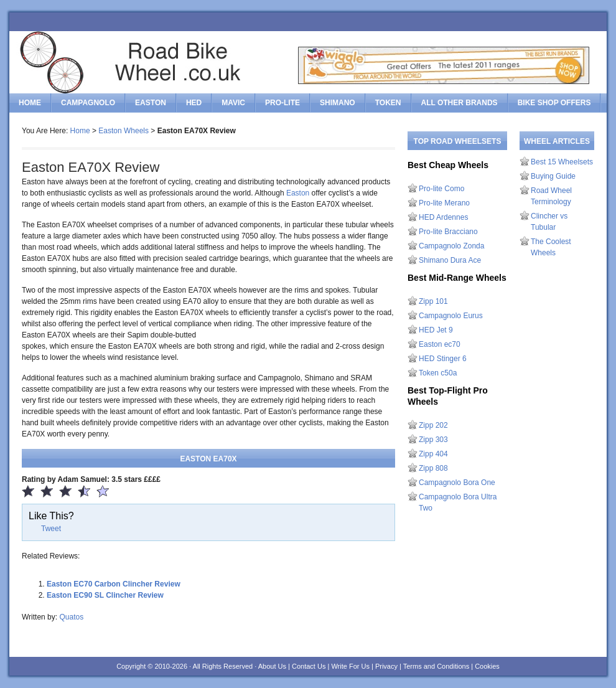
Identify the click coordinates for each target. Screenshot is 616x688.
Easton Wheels (124, 131)
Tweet (51, 529)
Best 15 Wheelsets (562, 162)
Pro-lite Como (441, 189)
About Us (272, 666)
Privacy (386, 666)
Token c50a (438, 373)
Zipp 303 (433, 440)
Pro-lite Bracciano (448, 232)
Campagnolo (88, 103)
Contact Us (309, 666)
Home (30, 103)
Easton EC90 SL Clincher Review (105, 595)
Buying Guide (553, 176)
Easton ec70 (440, 344)
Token (388, 103)
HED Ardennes (443, 217)
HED (194, 103)
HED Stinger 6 (443, 359)
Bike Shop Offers (554, 103)
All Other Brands (460, 103)
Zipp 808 (433, 468)
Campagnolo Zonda (451, 246)
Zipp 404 (433, 454)
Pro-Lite (282, 103)
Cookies (487, 666)
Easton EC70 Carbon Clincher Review (114, 584)
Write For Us (350, 666)
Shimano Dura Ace (450, 260)
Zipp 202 (433, 425)
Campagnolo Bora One (457, 483)
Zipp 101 (433, 301)
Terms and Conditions (436, 666)
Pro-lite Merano (444, 203)
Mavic (233, 103)
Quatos (71, 617)
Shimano (338, 103)
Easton (151, 103)
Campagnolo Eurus (451, 316)
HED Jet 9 (436, 330)
